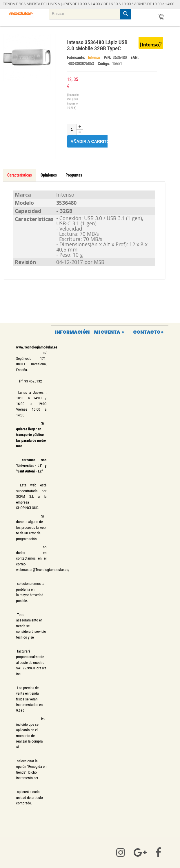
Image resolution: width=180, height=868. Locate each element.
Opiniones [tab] (49, 175)
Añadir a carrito (93, 141)
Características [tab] (20, 175)
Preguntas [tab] (74, 175)
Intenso (94, 57)
